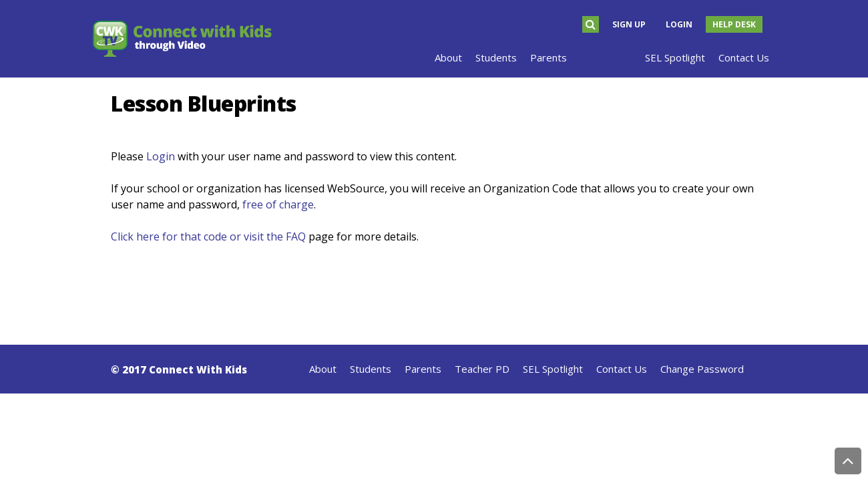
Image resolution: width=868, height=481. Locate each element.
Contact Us (622, 369)
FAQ (296, 236)
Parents (423, 369)
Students (371, 369)
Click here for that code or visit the (198, 236)
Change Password (702, 369)
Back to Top (848, 461)
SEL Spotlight (553, 369)
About (323, 369)
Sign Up (629, 24)
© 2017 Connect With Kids (179, 369)
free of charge (278, 204)
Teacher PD (482, 369)
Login (679, 24)
